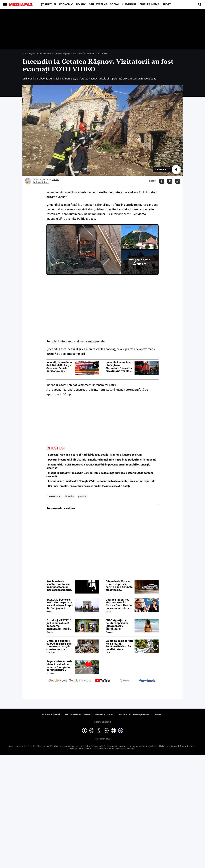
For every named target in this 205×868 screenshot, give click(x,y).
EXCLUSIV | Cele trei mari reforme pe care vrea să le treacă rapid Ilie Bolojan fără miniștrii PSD (60, 604)
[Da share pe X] (170, 181)
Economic (66, 4)
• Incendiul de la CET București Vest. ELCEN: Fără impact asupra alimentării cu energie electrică (98, 466)
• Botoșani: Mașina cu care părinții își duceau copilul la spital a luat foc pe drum (94, 455)
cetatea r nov (54, 496)
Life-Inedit (129, 4)
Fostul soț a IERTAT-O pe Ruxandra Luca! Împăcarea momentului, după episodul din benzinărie (59, 624)
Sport (167, 4)
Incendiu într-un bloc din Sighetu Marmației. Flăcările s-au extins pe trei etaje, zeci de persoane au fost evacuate (119, 367)
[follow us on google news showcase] (80, 681)
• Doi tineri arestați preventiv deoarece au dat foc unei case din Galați (88, 486)
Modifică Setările (102, 722)
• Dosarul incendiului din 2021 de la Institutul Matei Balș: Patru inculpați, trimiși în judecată (101, 460)
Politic (81, 4)
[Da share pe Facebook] (162, 181)
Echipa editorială (51, 714)
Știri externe (98, 4)
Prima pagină (29, 53)
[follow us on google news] (58, 681)
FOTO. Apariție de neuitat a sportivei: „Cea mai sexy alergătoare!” (117, 624)
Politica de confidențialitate (134, 714)
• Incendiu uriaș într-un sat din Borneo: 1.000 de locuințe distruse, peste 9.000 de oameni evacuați (100, 475)
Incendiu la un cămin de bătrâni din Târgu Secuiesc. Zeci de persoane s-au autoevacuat (59, 367)
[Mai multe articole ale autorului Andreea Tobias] (28, 181)
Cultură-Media (149, 4)
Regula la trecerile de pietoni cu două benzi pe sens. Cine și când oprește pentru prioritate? (59, 666)
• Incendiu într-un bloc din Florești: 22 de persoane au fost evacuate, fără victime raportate (101, 481)
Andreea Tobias (41, 182)
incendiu (69, 496)
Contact (158, 714)
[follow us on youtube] (102, 681)
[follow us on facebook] (147, 681)
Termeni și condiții (105, 714)
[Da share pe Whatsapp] (178, 181)
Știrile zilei (48, 4)
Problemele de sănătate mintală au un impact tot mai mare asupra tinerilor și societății (59, 586)
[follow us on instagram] (125, 681)
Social (115, 4)
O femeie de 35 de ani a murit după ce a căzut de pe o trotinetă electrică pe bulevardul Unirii (119, 586)
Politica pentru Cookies (78, 714)
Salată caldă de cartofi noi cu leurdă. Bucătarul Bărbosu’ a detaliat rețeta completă (119, 645)
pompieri (83, 496)
